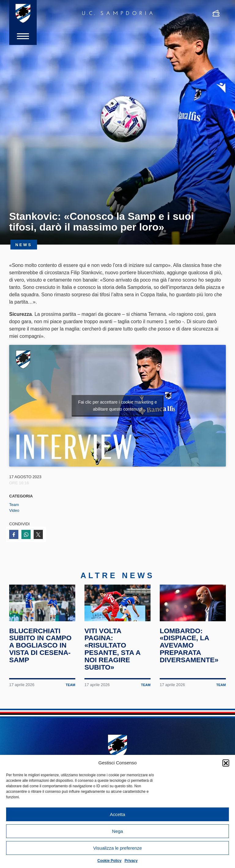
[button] (226, 763)
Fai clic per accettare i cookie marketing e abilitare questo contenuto (117, 406)
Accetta (117, 814)
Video (14, 510)
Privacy (131, 861)
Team (14, 505)
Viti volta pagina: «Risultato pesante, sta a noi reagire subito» (113, 651)
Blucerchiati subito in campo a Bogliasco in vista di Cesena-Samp (41, 647)
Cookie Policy (109, 861)
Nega (117, 831)
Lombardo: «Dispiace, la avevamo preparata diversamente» (189, 647)
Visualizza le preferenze (118, 848)
